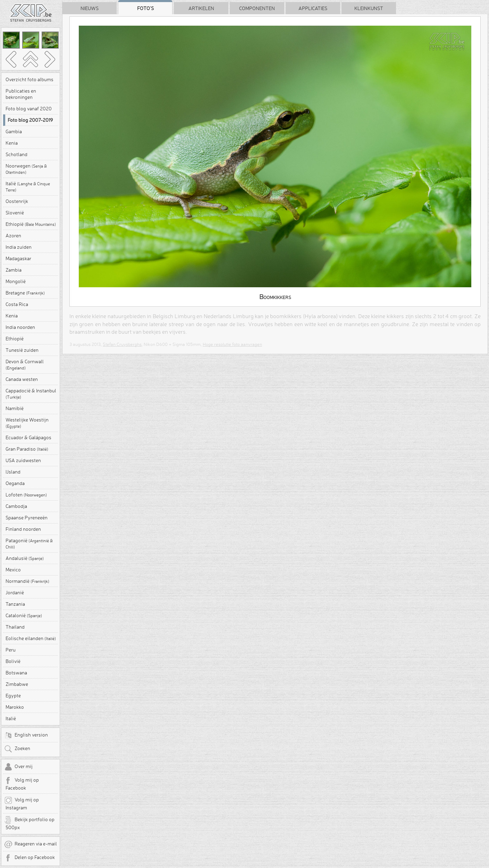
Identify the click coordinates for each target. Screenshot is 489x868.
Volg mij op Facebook (22, 784)
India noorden (20, 327)
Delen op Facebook (29, 858)
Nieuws (90, 8)
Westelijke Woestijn (27, 423)
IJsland (13, 472)
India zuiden (19, 247)
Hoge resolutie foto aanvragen (232, 344)
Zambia (14, 270)
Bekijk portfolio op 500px (29, 823)
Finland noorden (23, 529)
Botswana (16, 673)
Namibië (15, 408)
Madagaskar (18, 258)
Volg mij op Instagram (22, 803)
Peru (11, 650)
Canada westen (22, 379)
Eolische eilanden (31, 638)
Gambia (14, 131)
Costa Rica (17, 304)
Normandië (27, 581)
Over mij (18, 767)
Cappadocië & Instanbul (31, 394)
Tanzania (15, 604)
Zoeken (17, 749)
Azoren (13, 236)
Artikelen (201, 8)
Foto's (145, 8)
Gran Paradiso (27, 449)
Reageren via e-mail (31, 844)
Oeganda (15, 483)
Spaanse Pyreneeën (27, 518)
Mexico (13, 570)
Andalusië (25, 558)
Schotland (16, 154)
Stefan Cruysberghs (122, 344)
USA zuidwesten (23, 460)
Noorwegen (26, 169)
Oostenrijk (17, 201)
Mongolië (16, 281)
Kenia (12, 143)
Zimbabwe (17, 684)
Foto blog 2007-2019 (30, 120)
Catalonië (24, 615)
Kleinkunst (369, 8)
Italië (28, 186)
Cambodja (16, 506)
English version (26, 735)
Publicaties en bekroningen (21, 94)
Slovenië (15, 213)
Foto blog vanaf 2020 (29, 109)
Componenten (257, 8)
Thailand (15, 627)
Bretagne (25, 293)
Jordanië (15, 593)
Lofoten (26, 495)
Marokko (15, 707)
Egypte (13, 696)
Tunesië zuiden (22, 350)
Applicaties (313, 8)
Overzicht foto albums (29, 79)
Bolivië (13, 661)
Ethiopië (31, 224)
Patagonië (29, 543)
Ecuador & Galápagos (28, 437)
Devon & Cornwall (25, 364)
